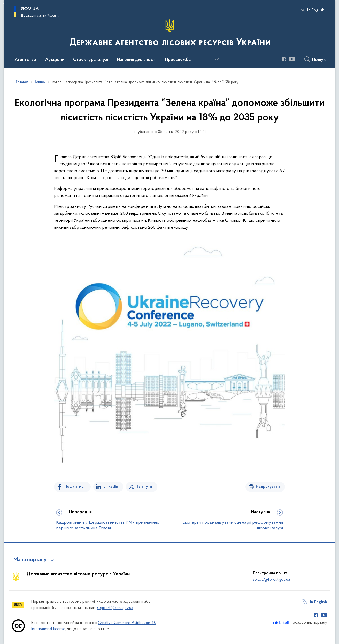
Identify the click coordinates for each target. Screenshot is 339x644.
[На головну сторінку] (169, 34)
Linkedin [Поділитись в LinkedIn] (111, 487)
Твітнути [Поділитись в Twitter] (144, 487)
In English (316, 10)
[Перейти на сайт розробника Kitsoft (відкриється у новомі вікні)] (282, 623)
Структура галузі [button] (91, 60)
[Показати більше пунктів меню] (217, 60)
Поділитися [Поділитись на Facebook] (75, 487)
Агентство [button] (25, 60)
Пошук (319, 60)
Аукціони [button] (55, 60)
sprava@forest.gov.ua (271, 580)
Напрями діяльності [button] (137, 60)
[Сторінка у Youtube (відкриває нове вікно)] (292, 59)
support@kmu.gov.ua (115, 608)
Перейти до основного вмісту (3, 3)
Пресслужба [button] (178, 60)
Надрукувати (268, 487)
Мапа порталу (30, 560)
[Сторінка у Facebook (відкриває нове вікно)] (284, 59)
